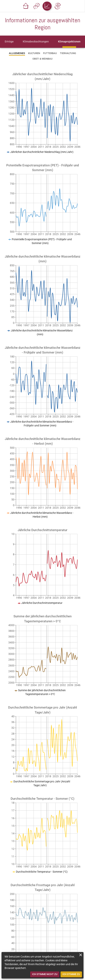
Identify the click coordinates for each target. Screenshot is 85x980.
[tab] (9, 42)
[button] (26, 6)
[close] (81, 955)
